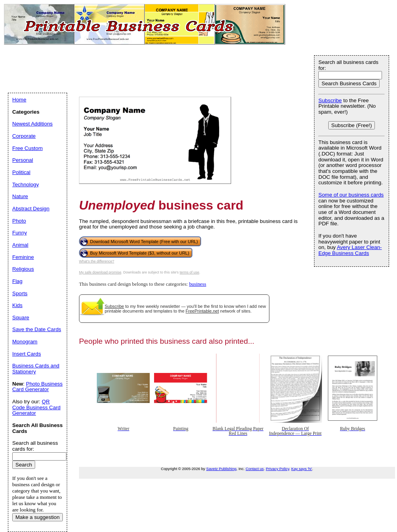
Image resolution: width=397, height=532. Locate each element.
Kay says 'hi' (302, 469)
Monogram (25, 342)
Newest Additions (32, 124)
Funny (20, 233)
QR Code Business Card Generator (36, 407)
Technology (25, 185)
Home (19, 100)
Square (21, 318)
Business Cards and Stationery (36, 369)
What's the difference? (97, 261)
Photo (19, 221)
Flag (17, 281)
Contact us (255, 469)
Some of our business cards (351, 195)
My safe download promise (100, 272)
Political (21, 172)
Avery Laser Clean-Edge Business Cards (350, 250)
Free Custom (27, 148)
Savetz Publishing (221, 469)
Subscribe (114, 306)
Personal (23, 160)
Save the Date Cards (37, 329)
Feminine (23, 257)
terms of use (190, 272)
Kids (17, 305)
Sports (20, 293)
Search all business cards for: (348, 65)
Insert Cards (27, 354)
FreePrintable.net (202, 311)
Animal (20, 245)
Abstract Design (31, 209)
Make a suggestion (38, 517)
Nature (20, 196)
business (198, 284)
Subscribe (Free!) (352, 125)
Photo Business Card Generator (37, 387)
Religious (23, 269)
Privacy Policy (278, 469)
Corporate (24, 136)
